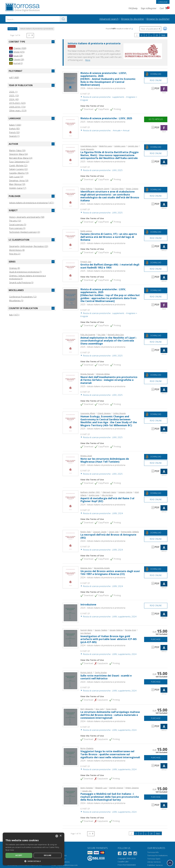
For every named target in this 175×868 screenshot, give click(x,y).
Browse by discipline (132, 19)
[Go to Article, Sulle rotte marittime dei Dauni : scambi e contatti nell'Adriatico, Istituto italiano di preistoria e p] (70, 680)
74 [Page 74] (157, 35)
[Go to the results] (63, 19)
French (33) (14, 132)
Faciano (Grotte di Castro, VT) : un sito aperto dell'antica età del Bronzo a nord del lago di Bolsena (109, 237)
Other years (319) (18, 110)
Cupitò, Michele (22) (18, 165)
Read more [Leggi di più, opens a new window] (10, 850)
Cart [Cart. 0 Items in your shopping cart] (164, 9)
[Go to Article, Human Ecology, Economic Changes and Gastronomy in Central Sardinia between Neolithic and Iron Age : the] (70, 423)
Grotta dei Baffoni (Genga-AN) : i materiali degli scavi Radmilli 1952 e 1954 (110, 266)
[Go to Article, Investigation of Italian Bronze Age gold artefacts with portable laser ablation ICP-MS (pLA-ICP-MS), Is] (70, 638)
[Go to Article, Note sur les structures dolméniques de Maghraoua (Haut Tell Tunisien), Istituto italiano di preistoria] (70, 465)
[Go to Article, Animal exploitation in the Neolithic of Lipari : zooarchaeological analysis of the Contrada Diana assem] (70, 344)
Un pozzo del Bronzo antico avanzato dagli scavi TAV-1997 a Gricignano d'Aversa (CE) (110, 573)
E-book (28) (17, 59)
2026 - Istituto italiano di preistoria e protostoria (103, 88)
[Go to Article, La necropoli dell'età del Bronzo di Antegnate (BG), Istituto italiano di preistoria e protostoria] (70, 541)
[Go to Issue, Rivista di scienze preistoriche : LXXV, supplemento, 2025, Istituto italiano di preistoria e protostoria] (70, 299)
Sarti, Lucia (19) (16, 177)
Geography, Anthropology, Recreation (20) (29, 246)
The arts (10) (15, 221)
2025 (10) (14, 95)
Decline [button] (48, 855)
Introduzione (88, 604)
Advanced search (109, 19)
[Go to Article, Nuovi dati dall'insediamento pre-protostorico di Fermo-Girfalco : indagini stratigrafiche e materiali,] (70, 383)
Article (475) (17, 52)
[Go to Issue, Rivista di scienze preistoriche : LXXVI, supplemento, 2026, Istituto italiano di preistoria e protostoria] (70, 82)
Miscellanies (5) (16, 300)
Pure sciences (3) (17, 228)
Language (163, 2)
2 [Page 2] (142, 35)
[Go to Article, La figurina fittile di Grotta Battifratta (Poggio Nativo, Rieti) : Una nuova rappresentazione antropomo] (70, 155)
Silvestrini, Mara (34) (19, 154)
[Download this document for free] (156, 74)
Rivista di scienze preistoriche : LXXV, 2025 (106, 118)
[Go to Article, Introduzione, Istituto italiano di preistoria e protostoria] (70, 613)
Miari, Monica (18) (17, 184)
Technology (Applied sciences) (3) (25, 232)
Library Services (154, 862)
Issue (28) (16, 56)
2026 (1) (13, 92)
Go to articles (156, 119)
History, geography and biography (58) (27, 217)
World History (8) (17, 250)
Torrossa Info (153, 852)
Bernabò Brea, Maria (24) (21, 158)
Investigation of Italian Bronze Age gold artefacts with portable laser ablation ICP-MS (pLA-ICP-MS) (108, 639)
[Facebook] (120, 854)
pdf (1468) (14, 77)
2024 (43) (14, 99)
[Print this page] (165, 29)
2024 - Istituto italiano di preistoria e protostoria (103, 505)
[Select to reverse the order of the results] (150, 29)
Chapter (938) (18, 48)
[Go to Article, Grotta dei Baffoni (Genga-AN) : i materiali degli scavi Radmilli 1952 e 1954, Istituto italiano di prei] (70, 271)
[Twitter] (125, 854)
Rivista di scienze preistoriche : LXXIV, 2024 (102, 513)
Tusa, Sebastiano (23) (19, 162)
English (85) (14, 128)
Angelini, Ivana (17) (18, 188)
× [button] (60, 836)
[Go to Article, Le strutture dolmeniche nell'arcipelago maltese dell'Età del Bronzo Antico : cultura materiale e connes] (70, 717)
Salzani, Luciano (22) (19, 169)
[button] (132, 29)
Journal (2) (16, 63)
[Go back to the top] (170, 863)
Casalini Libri (123, 862)
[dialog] (33, 849)
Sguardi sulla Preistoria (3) (21, 282)
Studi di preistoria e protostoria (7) (25, 272)
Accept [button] (19, 855)
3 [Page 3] (146, 35)
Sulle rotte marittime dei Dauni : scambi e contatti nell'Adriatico (106, 677)
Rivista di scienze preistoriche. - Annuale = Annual (105, 130)
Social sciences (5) (18, 224)
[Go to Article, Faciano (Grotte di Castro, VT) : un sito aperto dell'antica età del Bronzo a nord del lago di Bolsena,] (70, 240)
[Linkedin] (130, 854)
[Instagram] (135, 854)
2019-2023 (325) (17, 103)
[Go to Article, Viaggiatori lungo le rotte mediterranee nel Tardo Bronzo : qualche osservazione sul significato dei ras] (70, 756)
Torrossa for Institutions (157, 855)
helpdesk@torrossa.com (67, 865)
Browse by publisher (158, 19)
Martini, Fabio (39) (17, 150)
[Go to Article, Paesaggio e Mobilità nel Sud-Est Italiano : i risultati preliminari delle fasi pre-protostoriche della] (70, 796)
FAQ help (133, 9)
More (88, 60)
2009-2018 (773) (17, 107)
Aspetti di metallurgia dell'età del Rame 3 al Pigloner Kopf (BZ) (107, 500)
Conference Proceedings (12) (23, 297)
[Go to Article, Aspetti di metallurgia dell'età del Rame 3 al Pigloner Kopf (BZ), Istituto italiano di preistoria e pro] (70, 501)
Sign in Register (149, 9)
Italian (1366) (15, 125)
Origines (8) (15, 268)
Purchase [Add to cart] (156, 639)
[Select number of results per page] (30, 35)
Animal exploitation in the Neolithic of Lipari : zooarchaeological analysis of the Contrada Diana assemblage (109, 341)
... (151, 35)
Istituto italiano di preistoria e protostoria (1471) (32, 203)
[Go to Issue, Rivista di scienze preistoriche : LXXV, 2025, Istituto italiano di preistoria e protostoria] (70, 127)
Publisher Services (155, 865)
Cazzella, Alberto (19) (19, 173)
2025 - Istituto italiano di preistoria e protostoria (103, 122)
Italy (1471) (14, 315)
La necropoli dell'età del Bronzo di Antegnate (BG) (108, 536)
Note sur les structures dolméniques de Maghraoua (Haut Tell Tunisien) (105, 460)
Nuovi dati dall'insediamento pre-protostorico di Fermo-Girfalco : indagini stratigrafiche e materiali (109, 380)
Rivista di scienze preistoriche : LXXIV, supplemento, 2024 (108, 616)
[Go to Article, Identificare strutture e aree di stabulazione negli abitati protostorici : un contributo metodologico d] (70, 198)
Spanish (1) (14, 136)
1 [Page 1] (137, 35)
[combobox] (36, 19)
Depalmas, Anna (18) (19, 180)
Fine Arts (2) (15, 254)
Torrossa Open (154, 859)
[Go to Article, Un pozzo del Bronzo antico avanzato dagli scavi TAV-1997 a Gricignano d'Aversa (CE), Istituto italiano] (70, 577)
